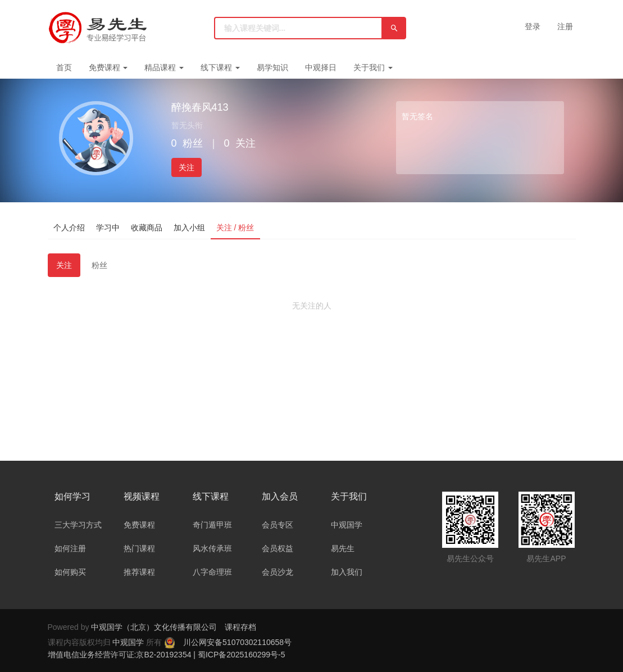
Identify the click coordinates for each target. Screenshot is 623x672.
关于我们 (373, 67)
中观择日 (321, 67)
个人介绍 (69, 228)
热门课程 (139, 548)
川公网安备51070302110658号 (237, 642)
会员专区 (278, 525)
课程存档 (240, 627)
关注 (187, 167)
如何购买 (70, 572)
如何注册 (70, 548)
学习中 (108, 228)
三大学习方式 (78, 525)
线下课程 (220, 67)
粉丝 (99, 265)
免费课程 (108, 67)
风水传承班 (212, 548)
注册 (565, 26)
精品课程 (164, 67)
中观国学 (347, 525)
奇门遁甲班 (212, 525)
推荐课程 (139, 572)
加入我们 (347, 572)
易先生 (343, 548)
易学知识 (272, 67)
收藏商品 (147, 228)
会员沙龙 (278, 572)
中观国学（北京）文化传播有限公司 (154, 627)
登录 (533, 26)
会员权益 (278, 548)
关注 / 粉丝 (235, 228)
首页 (64, 67)
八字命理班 (212, 572)
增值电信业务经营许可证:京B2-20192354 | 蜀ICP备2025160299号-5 (167, 655)
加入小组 (189, 228)
